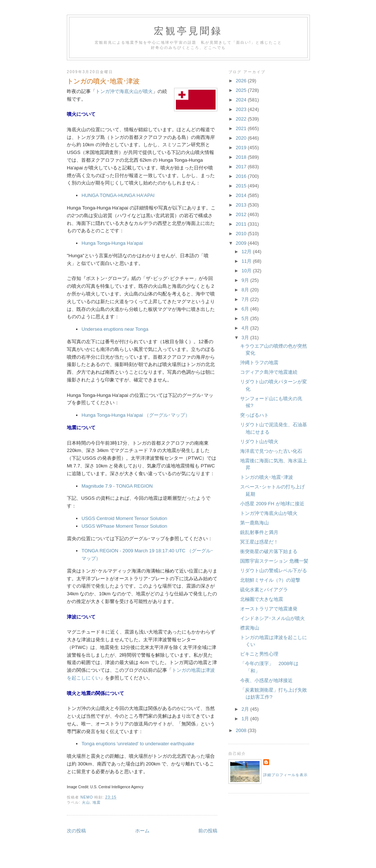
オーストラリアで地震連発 (269, 609)
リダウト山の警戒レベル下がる (274, 571)
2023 (242, 109)
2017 (242, 167)
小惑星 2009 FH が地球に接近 (272, 504)
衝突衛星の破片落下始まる (269, 551)
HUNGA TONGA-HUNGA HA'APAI (118, 195)
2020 (242, 138)
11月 (247, 261)
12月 (247, 252)
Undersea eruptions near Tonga (115, 329)
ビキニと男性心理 (259, 654)
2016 (242, 176)
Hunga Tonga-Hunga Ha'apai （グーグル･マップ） (136, 415)
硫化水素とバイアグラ (264, 590)
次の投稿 (76, 831)
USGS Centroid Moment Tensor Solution (124, 518)
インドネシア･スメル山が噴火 (272, 618)
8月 (246, 290)
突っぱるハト (254, 415)
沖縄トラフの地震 (259, 363)
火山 (86, 802)
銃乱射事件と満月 (259, 532)
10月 (247, 271)
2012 (242, 214)
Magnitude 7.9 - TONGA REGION (117, 486)
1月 (246, 719)
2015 (242, 186)
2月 (246, 709)
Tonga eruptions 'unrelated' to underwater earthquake (138, 744)
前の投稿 (208, 831)
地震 (97, 802)
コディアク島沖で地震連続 (269, 372)
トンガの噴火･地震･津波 (267, 477)
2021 (242, 128)
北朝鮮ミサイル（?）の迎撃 (270, 580)
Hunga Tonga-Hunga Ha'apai (112, 243)
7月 (246, 299)
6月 (246, 309)
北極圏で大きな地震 (262, 599)
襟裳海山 (250, 628)
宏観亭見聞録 (188, 31)
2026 (242, 81)
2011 (242, 224)
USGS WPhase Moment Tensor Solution (124, 526)
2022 (242, 119)
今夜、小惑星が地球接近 (266, 680)
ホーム (142, 831)
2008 (242, 730)
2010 (242, 234)
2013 (242, 205)
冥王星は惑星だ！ (259, 542)
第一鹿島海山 (254, 523)
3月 (246, 338)
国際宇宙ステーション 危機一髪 (274, 561)
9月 (246, 280)
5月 (246, 318)
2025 (242, 90)
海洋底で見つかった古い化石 (271, 451)
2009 (242, 243)
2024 (242, 100)
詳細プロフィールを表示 (285, 775)
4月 (246, 328)
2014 (242, 195)
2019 (242, 148)
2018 (242, 157)
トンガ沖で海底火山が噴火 (124, 91)
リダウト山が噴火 (259, 442)
